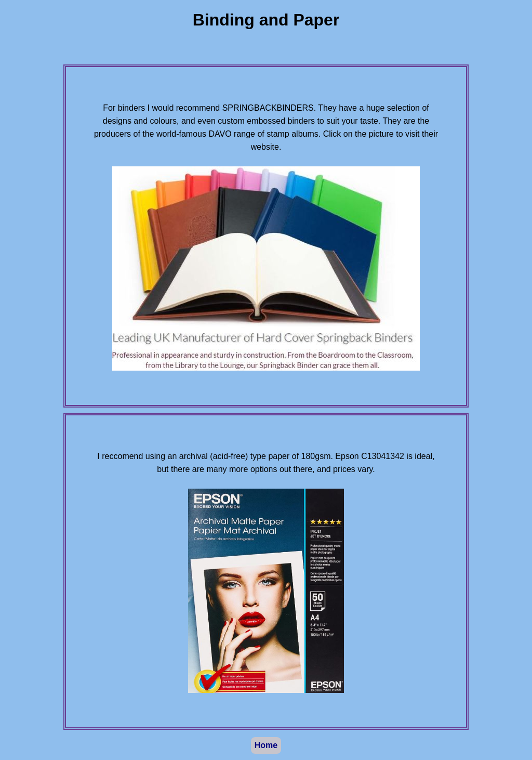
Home (266, 745)
